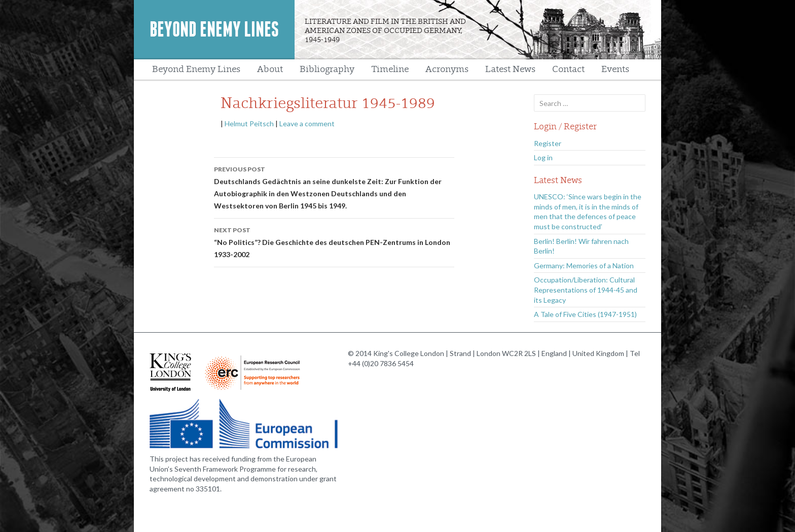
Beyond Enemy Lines (214, 29)
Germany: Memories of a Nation (584, 265)
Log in (543, 157)
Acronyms (447, 69)
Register (548, 143)
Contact (568, 69)
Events (615, 69)
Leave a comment (307, 123)
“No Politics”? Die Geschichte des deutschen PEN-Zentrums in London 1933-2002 (334, 241)
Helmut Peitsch (249, 123)
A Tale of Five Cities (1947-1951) (585, 314)
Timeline (390, 69)
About (270, 69)
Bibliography (327, 69)
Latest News (510, 69)
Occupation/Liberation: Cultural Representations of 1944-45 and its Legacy (586, 290)
